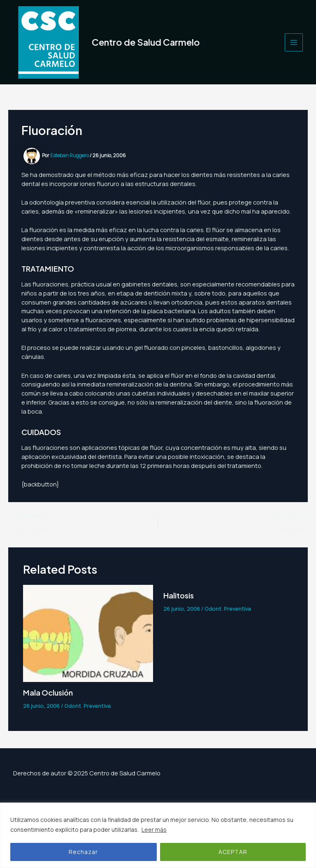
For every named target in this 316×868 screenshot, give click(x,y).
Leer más (154, 830)
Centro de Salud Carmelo (146, 42)
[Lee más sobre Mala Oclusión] (88, 633)
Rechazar (83, 852)
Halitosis (179, 595)
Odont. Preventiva (87, 706)
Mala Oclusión (48, 692)
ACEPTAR (233, 852)
